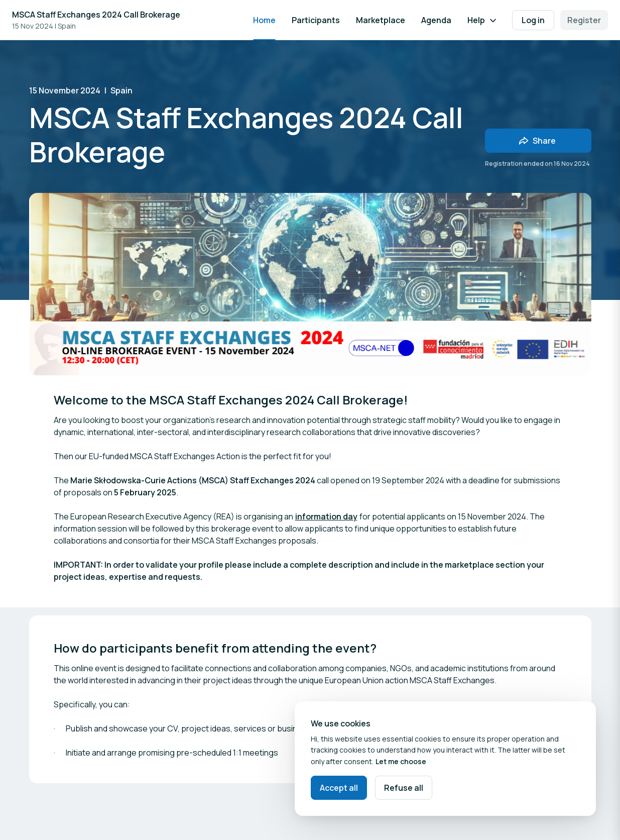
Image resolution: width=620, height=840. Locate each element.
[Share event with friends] (538, 141)
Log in (533, 20)
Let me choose (401, 761)
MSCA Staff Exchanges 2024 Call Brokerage (96, 15)
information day (326, 516)
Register (584, 20)
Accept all (339, 788)
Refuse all (404, 788)
